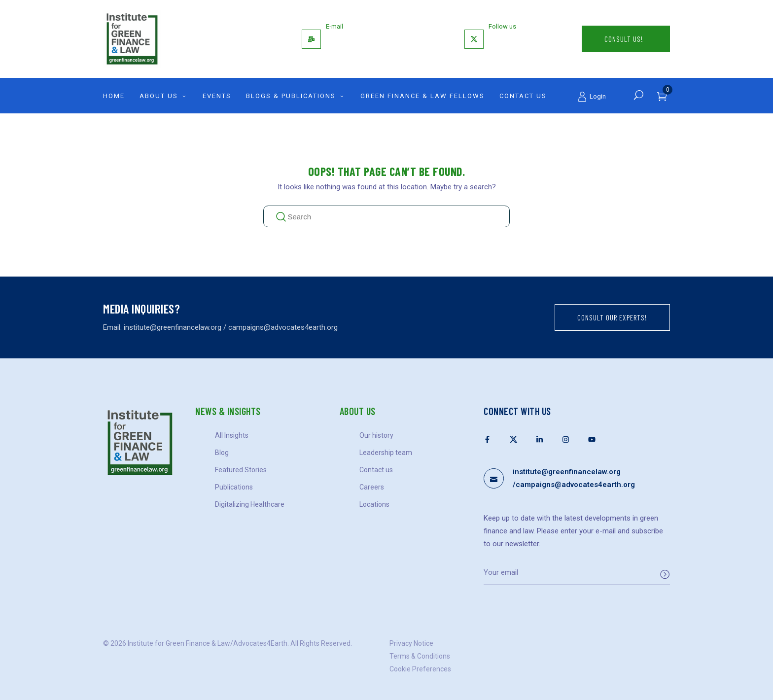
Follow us (502, 26)
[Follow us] (474, 39)
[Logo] (194, 39)
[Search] (639, 95)
